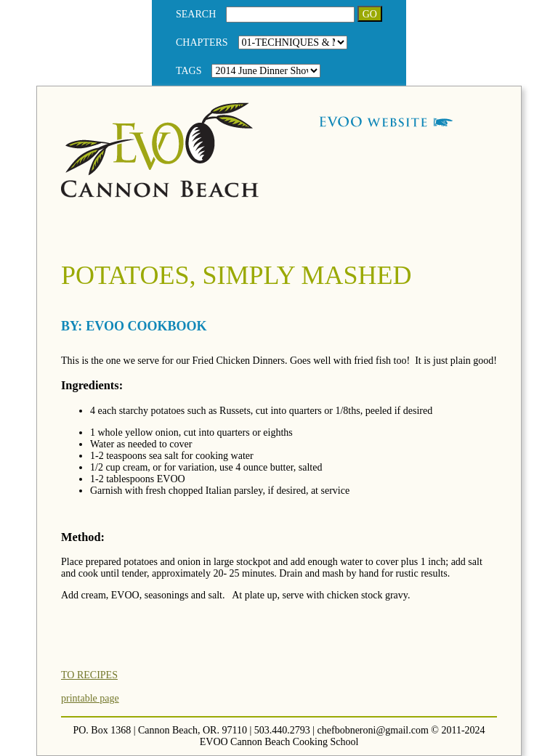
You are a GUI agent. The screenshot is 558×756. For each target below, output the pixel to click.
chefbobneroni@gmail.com (373, 730)
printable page (90, 698)
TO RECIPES (89, 675)
